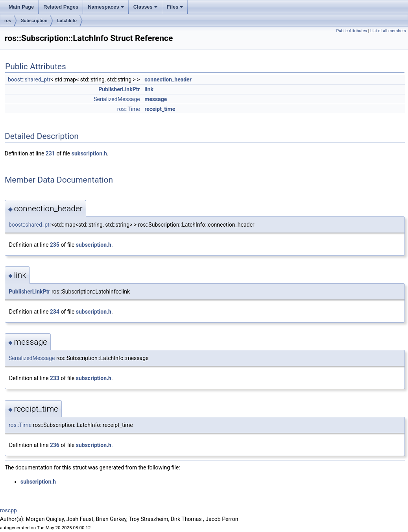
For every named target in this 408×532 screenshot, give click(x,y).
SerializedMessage (117, 99)
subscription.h (89, 153)
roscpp (8, 510)
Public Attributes (352, 31)
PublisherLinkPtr (119, 89)
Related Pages (61, 7)
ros (8, 20)
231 (50, 153)
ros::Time (129, 109)
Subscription (34, 20)
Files (175, 7)
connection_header (168, 79)
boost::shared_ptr (29, 79)
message (156, 99)
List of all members (388, 31)
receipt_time (160, 109)
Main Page (21, 7)
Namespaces (106, 7)
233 (55, 378)
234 (55, 312)
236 (55, 445)
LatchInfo (67, 20)
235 (55, 245)
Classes (145, 7)
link (149, 89)
